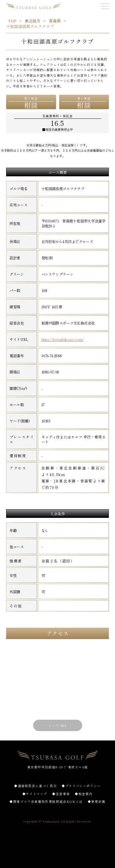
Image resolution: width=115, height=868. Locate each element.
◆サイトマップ (35, 794)
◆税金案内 (84, 794)
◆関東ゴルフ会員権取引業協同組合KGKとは (46, 801)
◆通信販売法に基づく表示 (35, 786)
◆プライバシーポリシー (81, 786)
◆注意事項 (61, 794)
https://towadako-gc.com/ (63, 339)
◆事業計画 (97, 801)
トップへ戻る (58, 725)
